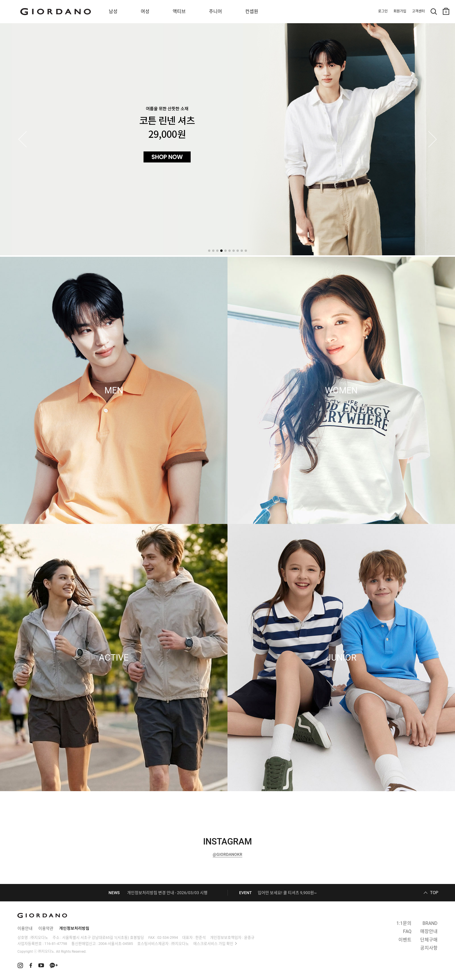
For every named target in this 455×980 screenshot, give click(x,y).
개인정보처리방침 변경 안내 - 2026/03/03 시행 (167, 893)
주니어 (215, 11)
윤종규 (249, 937)
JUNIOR (341, 658)
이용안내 (25, 928)
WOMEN (341, 390)
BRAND (430, 923)
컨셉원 (252, 11)
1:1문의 (404, 923)
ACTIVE (114, 658)
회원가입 (400, 11)
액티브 (179, 11)
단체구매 (429, 940)
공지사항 (429, 948)
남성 (113, 11)
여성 (145, 11)
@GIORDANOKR (228, 854)
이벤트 (405, 940)
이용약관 (46, 928)
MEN (114, 390)
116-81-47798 (56, 944)
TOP (434, 893)
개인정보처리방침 (74, 928)
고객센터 (418, 11)
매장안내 (429, 931)
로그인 (383, 11)
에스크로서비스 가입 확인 (213, 944)
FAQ (407, 931)
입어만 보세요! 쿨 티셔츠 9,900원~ (287, 893)
